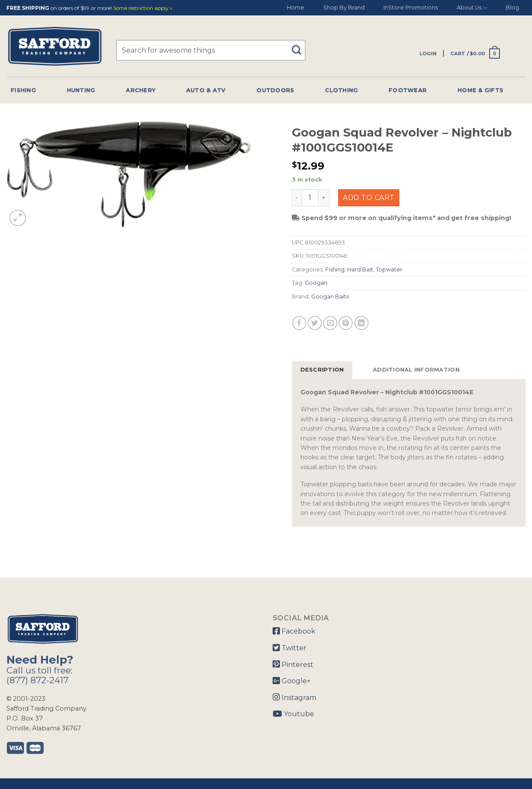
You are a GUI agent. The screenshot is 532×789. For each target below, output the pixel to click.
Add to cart (369, 198)
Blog (513, 7)
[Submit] (300, 46)
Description (322, 370)
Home (296, 7)
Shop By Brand (344, 7)
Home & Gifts (480, 90)
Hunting (81, 90)
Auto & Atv (206, 90)
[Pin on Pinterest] (346, 323)
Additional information (416, 370)
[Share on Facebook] (299, 323)
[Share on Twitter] (315, 323)
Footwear (408, 90)
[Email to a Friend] (330, 323)
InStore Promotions (411, 7)
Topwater (389, 269)
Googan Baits (330, 296)
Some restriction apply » (143, 8)
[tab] (322, 370)
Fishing (23, 90)
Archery (141, 90)
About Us (472, 8)
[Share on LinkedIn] (361, 323)
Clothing (341, 90)
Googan (316, 283)
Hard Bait (360, 269)
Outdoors (275, 90)
